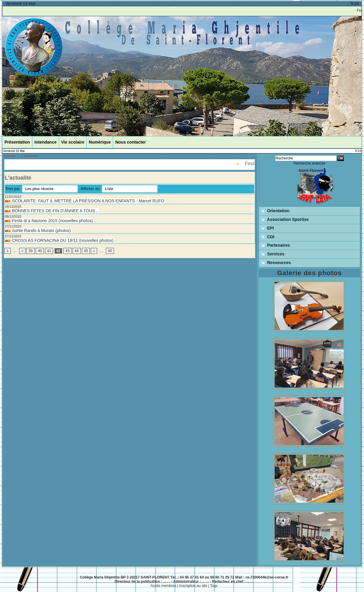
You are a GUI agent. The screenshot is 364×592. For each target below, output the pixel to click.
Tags (214, 586)
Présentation (17, 142)
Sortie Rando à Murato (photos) (41, 231)
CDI (267, 237)
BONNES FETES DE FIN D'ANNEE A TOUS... (55, 211)
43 (67, 251)
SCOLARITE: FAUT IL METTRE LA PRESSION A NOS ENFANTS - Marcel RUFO (88, 201)
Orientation (275, 211)
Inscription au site (193, 586)
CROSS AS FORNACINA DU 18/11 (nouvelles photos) (63, 240)
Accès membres (163, 586)
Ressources (276, 263)
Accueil (9, 156)
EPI (267, 228)
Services (273, 254)
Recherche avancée (310, 163)
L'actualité (29, 156)
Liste (109, 189)
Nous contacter (130, 142)
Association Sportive (285, 220)
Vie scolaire (73, 142)
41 (49, 251)
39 (30, 251)
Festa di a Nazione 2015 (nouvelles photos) (52, 221)
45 (86, 251)
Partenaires (275, 245)
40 (40, 251)
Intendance (46, 142)
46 (110, 251)
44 (77, 251)
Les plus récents (39, 189)
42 (58, 251)
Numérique (100, 142)
